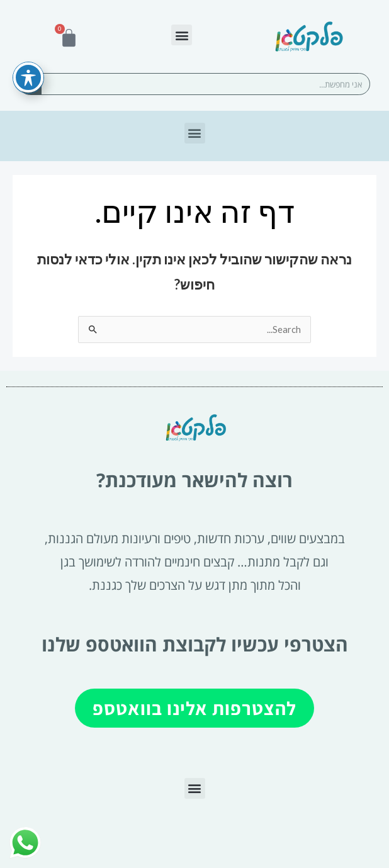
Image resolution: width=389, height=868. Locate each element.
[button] (182, 35)
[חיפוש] (31, 84)
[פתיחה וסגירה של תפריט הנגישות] (28, 57)
